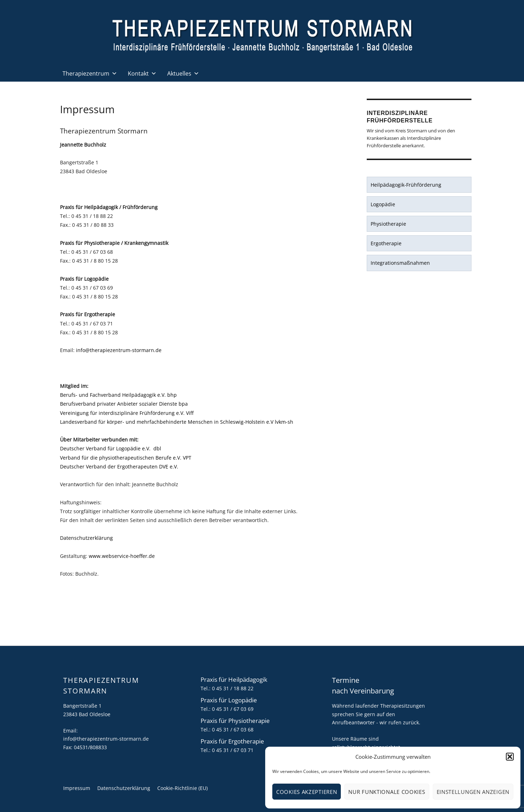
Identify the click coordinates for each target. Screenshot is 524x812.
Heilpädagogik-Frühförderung (406, 185)
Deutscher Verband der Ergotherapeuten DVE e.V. (119, 467)
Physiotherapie (388, 224)
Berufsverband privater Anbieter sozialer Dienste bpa (124, 404)
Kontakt (142, 74)
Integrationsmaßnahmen (400, 263)
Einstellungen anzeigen (473, 792)
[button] (510, 757)
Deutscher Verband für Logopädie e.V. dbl (111, 448)
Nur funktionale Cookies (387, 792)
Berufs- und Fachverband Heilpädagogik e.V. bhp (118, 395)
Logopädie (383, 204)
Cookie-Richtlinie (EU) (182, 788)
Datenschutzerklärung (86, 538)
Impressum (77, 788)
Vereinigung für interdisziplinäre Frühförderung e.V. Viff (127, 413)
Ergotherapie (386, 243)
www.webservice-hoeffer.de (122, 556)
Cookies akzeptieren (307, 792)
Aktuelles (183, 74)
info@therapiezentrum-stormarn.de (119, 350)
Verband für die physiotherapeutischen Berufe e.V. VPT (126, 458)
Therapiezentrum (90, 74)
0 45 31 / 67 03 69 (233, 709)
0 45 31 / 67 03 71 (233, 750)
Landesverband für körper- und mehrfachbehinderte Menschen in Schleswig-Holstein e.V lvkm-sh (177, 422)
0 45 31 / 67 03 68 (233, 729)
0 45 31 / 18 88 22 (233, 688)
